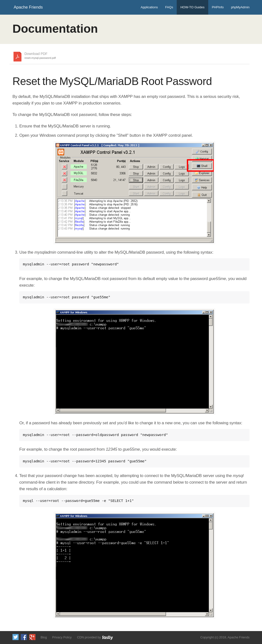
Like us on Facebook (24, 637)
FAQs (169, 7)
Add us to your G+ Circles (32, 637)
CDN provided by (95, 638)
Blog (44, 637)
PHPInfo (218, 7)
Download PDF (40, 56)
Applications (149, 7)
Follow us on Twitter (16, 637)
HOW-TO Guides (192, 7)
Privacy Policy (62, 637)
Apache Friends (28, 7)
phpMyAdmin (240, 7)
